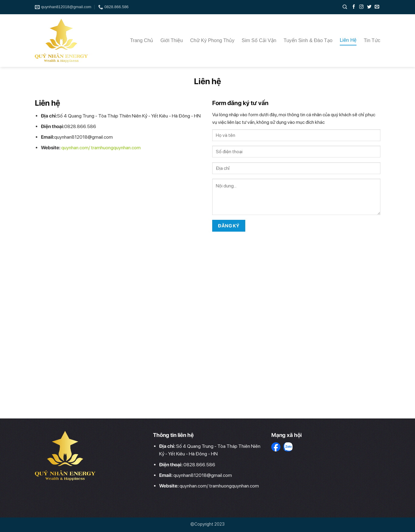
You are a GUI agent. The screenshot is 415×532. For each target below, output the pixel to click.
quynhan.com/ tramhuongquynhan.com (101, 148)
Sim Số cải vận (259, 40)
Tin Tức (372, 40)
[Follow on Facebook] (354, 7)
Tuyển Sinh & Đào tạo (308, 40)
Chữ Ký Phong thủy (212, 40)
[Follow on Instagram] (362, 7)
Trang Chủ (142, 40)
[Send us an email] (377, 7)
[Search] (345, 7)
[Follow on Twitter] (370, 7)
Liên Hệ (348, 40)
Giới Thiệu (172, 40)
